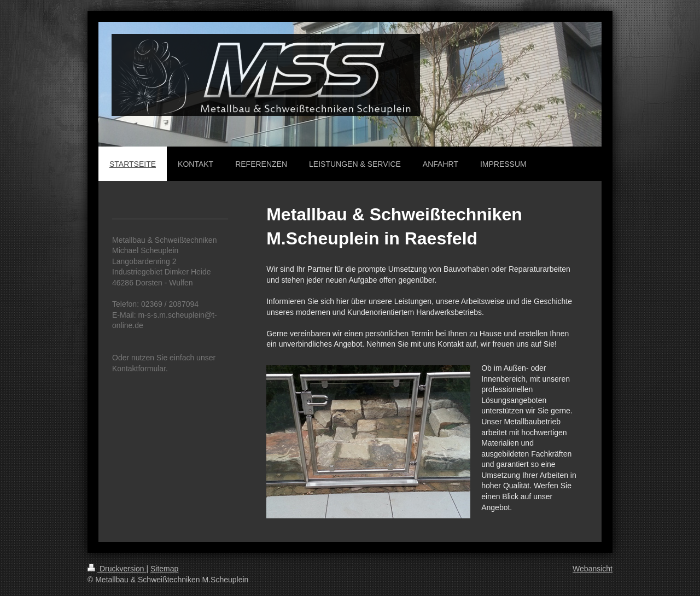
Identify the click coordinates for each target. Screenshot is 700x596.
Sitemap (164, 569)
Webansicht (593, 569)
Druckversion (117, 569)
